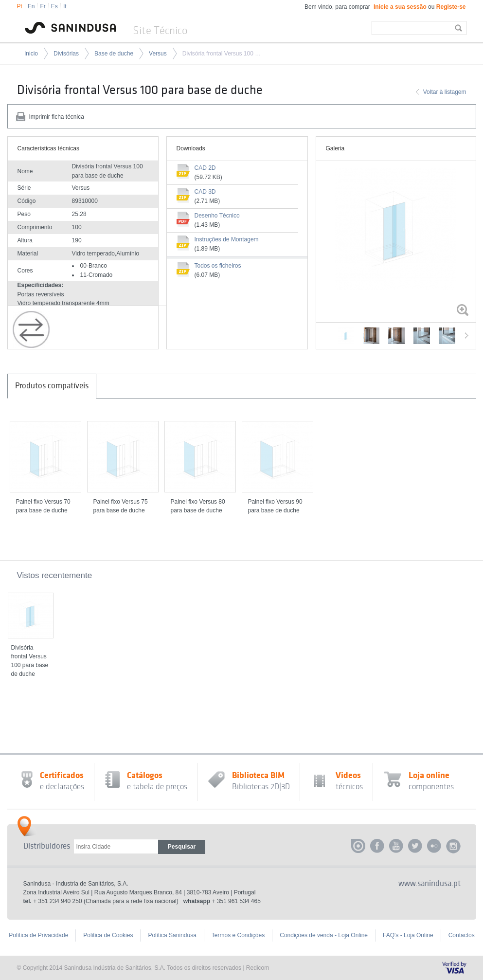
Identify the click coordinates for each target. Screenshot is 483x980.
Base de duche (114, 54)
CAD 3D (205, 192)
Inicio (31, 54)
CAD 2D (205, 168)
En (31, 6)
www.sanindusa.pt (429, 884)
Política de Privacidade (38, 935)
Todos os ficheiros (218, 266)
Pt (20, 6)
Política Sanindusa (172, 935)
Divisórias (66, 54)
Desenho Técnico (217, 216)
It (65, 6)
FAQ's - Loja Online (408, 935)
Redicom (258, 968)
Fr (43, 6)
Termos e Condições (238, 935)
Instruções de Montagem (227, 239)
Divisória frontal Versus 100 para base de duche (222, 54)
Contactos (462, 935)
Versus (158, 54)
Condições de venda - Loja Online (324, 935)
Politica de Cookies (108, 935)
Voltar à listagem (445, 92)
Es (54, 6)
